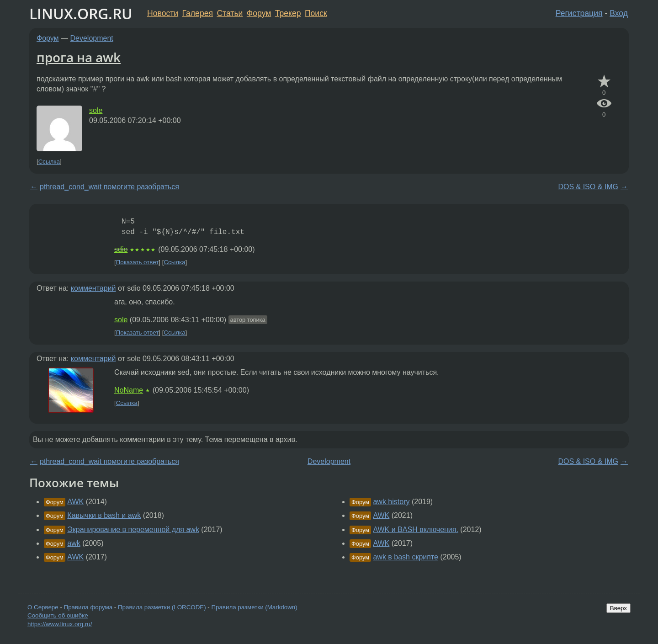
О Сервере (43, 607)
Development (92, 38)
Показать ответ (138, 262)
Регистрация (579, 13)
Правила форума (88, 607)
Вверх (618, 608)
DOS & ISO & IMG (588, 187)
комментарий (93, 288)
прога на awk (79, 57)
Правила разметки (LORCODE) (162, 607)
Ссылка (49, 162)
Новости (163, 13)
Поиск (316, 13)
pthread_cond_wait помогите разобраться (109, 187)
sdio (121, 249)
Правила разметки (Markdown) (254, 607)
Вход (619, 13)
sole (96, 110)
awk (74, 543)
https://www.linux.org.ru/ (60, 624)
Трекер (288, 13)
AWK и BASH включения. (415, 530)
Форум (259, 13)
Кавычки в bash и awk (104, 515)
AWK (75, 502)
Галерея (198, 13)
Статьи (230, 13)
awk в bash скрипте (406, 557)
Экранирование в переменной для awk (133, 530)
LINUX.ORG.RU (81, 13)
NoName (129, 390)
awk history (391, 502)
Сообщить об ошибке (58, 615)
